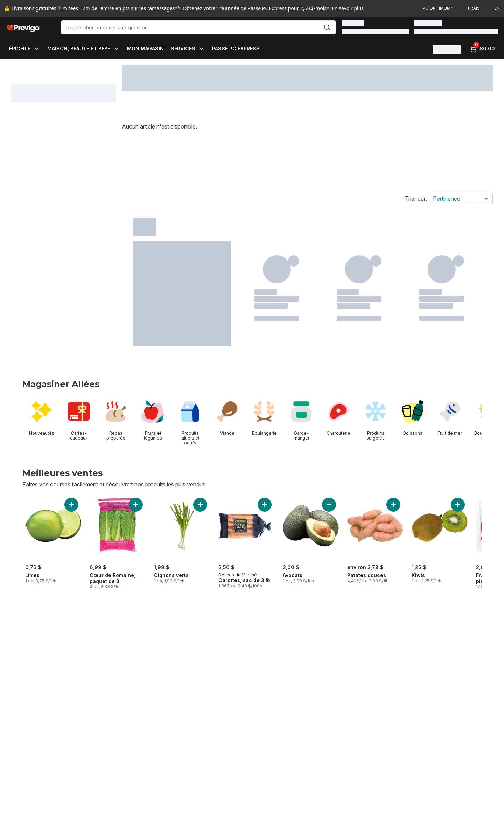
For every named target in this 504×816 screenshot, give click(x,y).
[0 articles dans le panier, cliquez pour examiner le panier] (482, 49)
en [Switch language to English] (497, 8)
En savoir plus (348, 8)
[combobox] (198, 27)
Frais (474, 8)
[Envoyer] (327, 27)
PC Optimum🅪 (438, 8)
